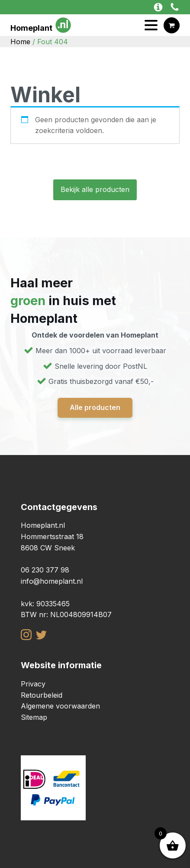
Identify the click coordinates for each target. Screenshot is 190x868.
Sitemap (34, 717)
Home (20, 42)
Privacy (33, 684)
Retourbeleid (42, 695)
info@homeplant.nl (52, 581)
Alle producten (95, 407)
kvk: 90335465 (45, 604)
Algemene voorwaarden (60, 706)
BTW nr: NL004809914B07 (66, 614)
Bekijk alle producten (95, 189)
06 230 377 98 (45, 570)
